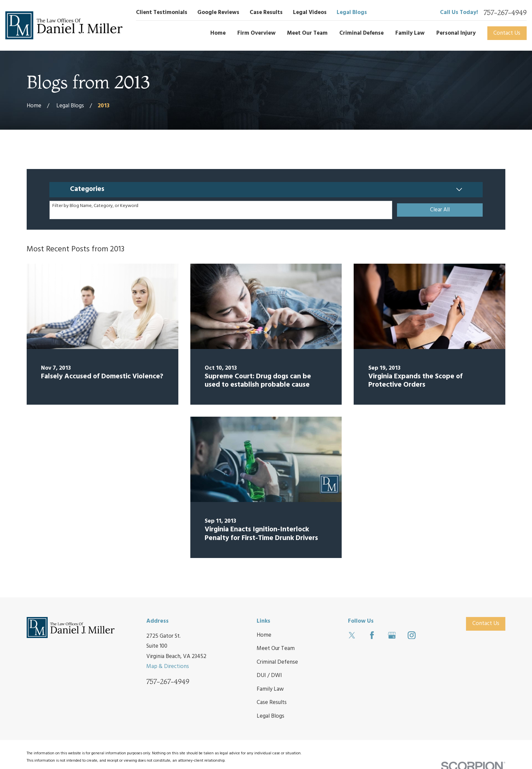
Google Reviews (218, 12)
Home (264, 635)
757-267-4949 (505, 13)
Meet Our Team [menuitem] (307, 33)
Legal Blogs (352, 12)
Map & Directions (168, 666)
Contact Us (507, 33)
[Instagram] (412, 635)
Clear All (440, 210)
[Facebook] (372, 635)
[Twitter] (352, 635)
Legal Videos (310, 12)
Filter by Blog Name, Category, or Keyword (95, 206)
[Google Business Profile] (392, 635)
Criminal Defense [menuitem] (361, 33)
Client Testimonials (162, 12)
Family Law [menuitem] (410, 33)
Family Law (270, 689)
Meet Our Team (276, 648)
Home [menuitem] (218, 33)
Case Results (266, 12)
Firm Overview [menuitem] (256, 33)
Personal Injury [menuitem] (456, 33)
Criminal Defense (277, 662)
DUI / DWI (269, 675)
